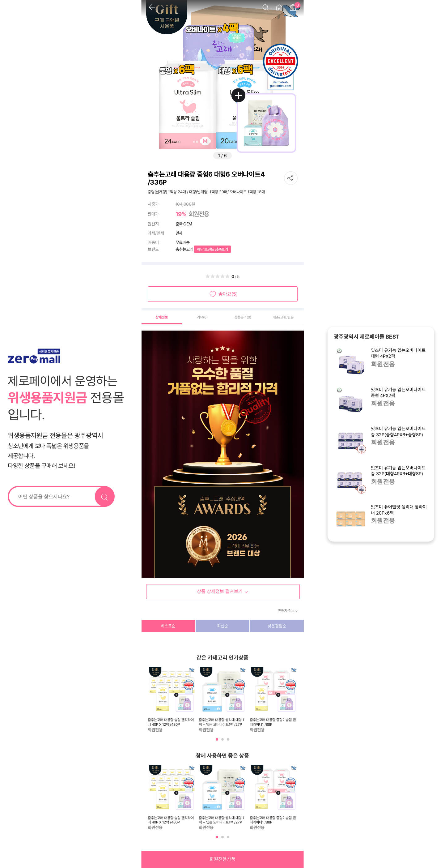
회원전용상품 (222, 859)
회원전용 (383, 365)
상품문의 (243, 317)
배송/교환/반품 (283, 317)
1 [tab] (218, 742)
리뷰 (202, 317)
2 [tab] (223, 742)
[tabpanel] (172, 700)
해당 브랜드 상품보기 (213, 249)
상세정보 (162, 317)
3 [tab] (229, 742)
